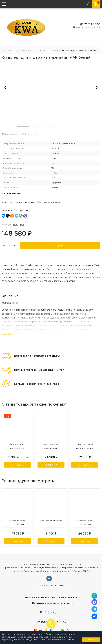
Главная (6, 51)
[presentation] (5, 88)
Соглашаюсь (91, 640)
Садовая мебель (22, 51)
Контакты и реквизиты (66, 598)
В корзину (18, 465)
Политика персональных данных (51, 585)
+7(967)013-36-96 (89, 24)
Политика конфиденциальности (53, 603)
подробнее (9, 334)
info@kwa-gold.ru (53, 612)
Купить (60, 246)
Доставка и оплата (37, 598)
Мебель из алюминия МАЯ (48, 202)
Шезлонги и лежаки (45, 51)
